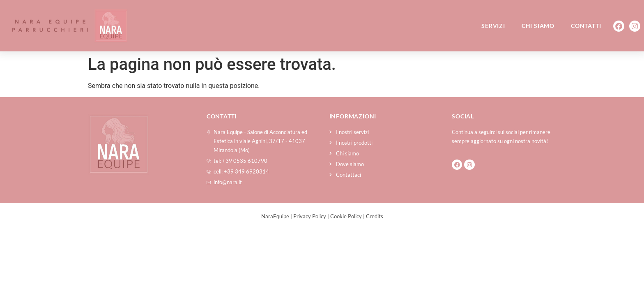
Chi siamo (538, 26)
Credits (375, 216)
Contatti (586, 26)
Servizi (493, 26)
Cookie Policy (346, 216)
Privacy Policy (310, 216)
